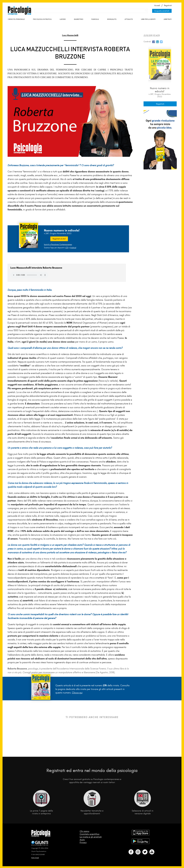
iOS (67, 248)
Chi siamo (84, 831)
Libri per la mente (148, 19)
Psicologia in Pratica (42, 19)
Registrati (168, 5)
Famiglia (95, 19)
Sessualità (112, 19)
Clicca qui (77, 693)
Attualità (129, 19)
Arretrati (168, 19)
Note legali (35, 858)
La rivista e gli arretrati (91, 837)
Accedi (157, 5)
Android (73, 248)
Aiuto (82, 840)
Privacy (83, 842)
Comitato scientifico (90, 834)
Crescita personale (16, 19)
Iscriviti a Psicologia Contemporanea (58, 245)
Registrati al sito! (59, 239)
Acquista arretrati (162, 11)
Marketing (79, 19)
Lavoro (63, 19)
